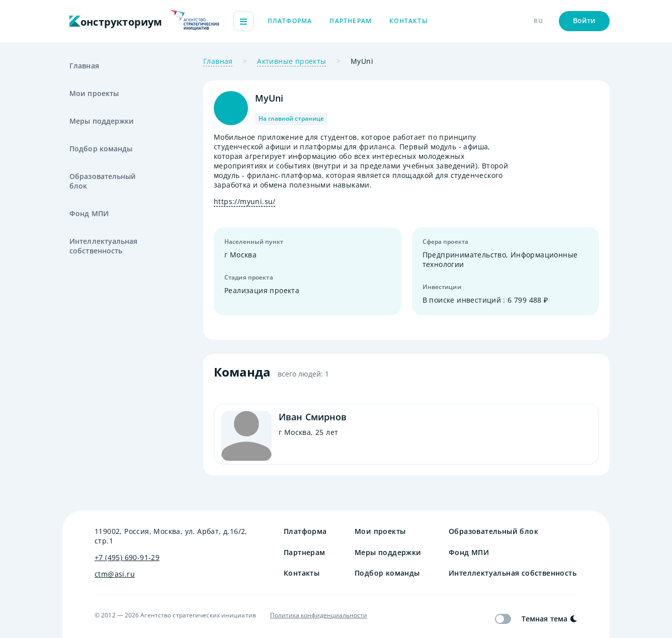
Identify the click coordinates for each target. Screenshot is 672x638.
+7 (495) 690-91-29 (127, 557)
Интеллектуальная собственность (104, 246)
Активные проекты (291, 61)
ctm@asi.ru (115, 574)
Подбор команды (101, 149)
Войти (584, 20)
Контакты (409, 21)
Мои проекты (94, 93)
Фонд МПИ (89, 213)
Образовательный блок (103, 181)
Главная (84, 66)
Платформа (290, 21)
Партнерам (351, 21)
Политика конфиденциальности (319, 615)
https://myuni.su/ (245, 201)
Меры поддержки (102, 121)
